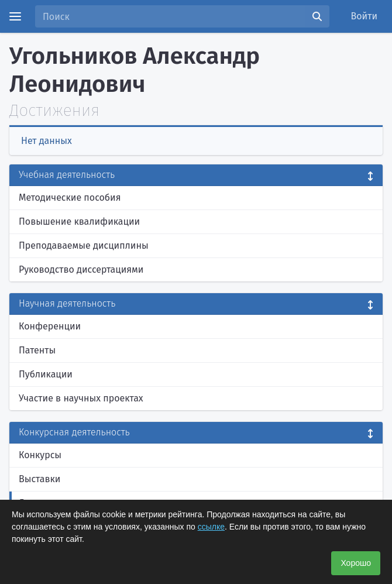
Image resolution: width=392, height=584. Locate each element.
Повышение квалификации (79, 221)
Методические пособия (70, 197)
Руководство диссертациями (81, 269)
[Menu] (15, 16)
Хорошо (356, 563)
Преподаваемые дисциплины (84, 245)
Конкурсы (40, 455)
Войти (365, 16)
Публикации (46, 374)
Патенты (37, 350)
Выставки (39, 479)
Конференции (50, 326)
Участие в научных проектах (81, 398)
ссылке (211, 527)
